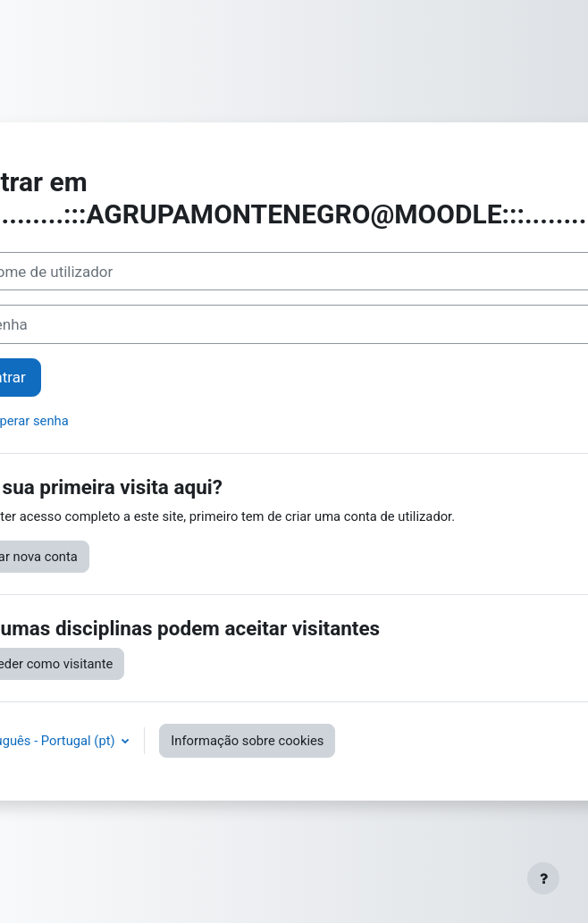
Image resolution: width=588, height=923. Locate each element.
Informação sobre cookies (247, 741)
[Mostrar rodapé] (543, 878)
